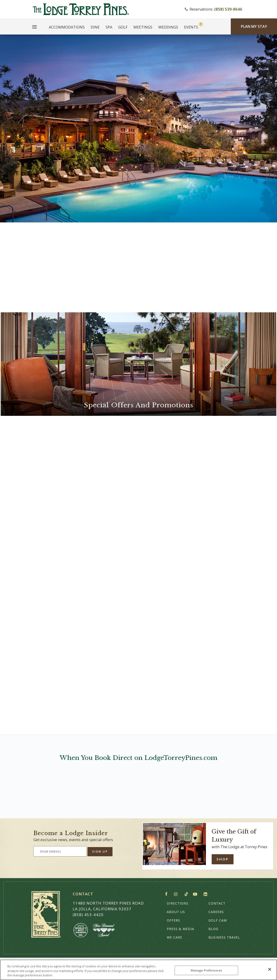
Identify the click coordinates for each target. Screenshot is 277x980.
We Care (175, 937)
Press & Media (180, 929)
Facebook (167, 894)
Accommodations (67, 27)
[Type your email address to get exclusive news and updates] (60, 851)
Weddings (168, 27)
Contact (217, 903)
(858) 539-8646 (228, 9)
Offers (173, 920)
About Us (176, 912)
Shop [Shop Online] (223, 859)
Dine (95, 27)
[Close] (270, 969)
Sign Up (100, 852)
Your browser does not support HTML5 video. (138, 128)
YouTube (196, 894)
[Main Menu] (35, 28)
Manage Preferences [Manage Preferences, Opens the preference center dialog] (206, 970)
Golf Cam (218, 920)
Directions (178, 903)
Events (191, 27)
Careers (216, 912)
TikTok (186, 894)
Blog (213, 929)
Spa (109, 27)
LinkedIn (206, 894)
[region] (138, 970)
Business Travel (224, 937)
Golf (123, 27)
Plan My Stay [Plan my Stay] (254, 26)
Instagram (177, 894)
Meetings (143, 27)
